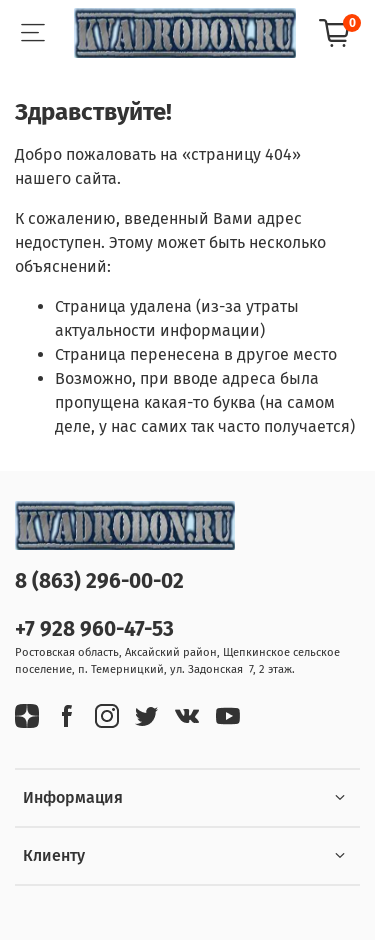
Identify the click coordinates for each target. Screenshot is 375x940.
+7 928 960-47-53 (94, 629)
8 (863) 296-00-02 (99, 581)
